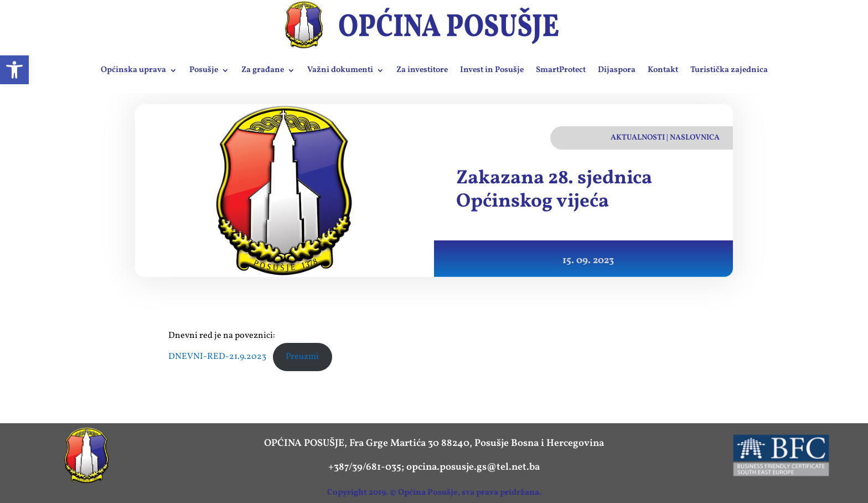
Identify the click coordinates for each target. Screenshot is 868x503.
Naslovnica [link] (695, 138)
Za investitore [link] (422, 70)
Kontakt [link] (663, 70)
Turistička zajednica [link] (729, 70)
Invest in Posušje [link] (492, 70)
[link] (14, 70)
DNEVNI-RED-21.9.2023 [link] (217, 357)
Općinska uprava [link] (133, 70)
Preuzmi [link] (302, 357)
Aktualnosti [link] (638, 138)
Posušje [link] (204, 70)
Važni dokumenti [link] (340, 70)
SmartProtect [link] (561, 70)
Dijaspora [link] (617, 70)
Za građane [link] (263, 70)
